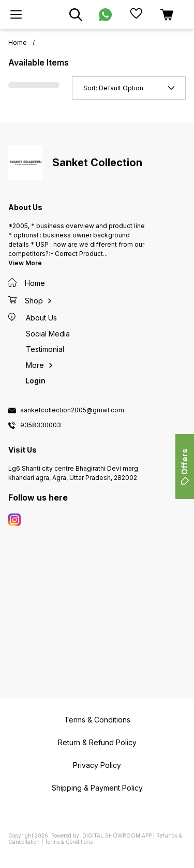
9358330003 (41, 425)
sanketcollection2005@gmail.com (72, 410)
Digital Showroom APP (117, 835)
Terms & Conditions (69, 842)
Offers (184, 467)
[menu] (16, 14)
